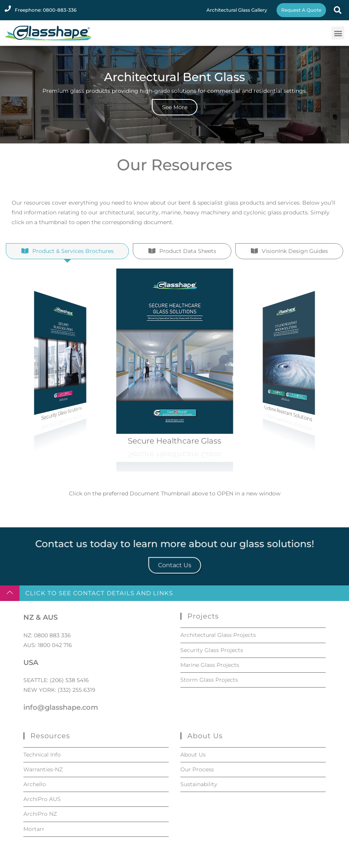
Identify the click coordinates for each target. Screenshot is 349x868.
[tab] (67, 286)
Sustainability (199, 784)
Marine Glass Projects (210, 665)
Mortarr (34, 829)
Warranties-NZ (43, 769)
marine (171, 219)
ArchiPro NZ (40, 814)
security (148, 219)
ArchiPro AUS (42, 799)
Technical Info (42, 755)
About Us (193, 755)
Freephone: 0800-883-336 (46, 10)
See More (175, 107)
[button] (338, 10)
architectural (117, 219)
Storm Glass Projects (209, 680)
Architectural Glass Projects (218, 635)
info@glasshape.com (61, 707)
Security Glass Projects (212, 650)
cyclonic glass (263, 219)
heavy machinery (207, 219)
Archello (35, 784)
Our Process (197, 769)
